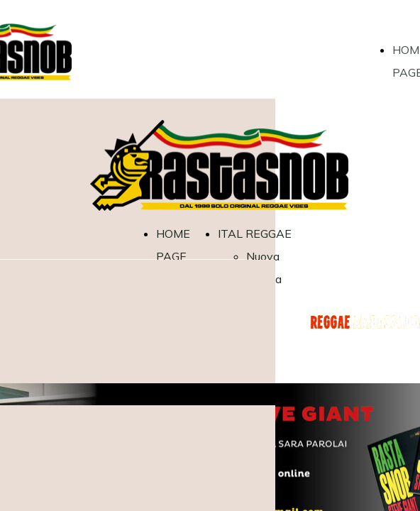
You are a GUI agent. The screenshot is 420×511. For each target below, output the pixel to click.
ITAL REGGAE (255, 233)
